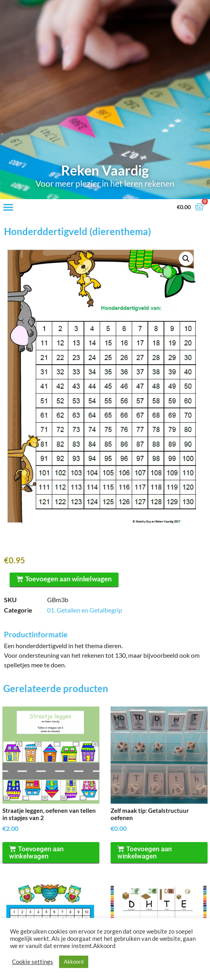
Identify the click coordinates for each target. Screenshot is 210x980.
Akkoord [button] (74, 962)
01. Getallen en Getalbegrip (85, 610)
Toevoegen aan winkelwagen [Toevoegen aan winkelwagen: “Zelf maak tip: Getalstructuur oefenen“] (145, 852)
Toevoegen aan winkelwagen (68, 579)
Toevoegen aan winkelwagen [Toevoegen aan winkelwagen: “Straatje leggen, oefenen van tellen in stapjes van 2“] (36, 852)
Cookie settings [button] (33, 962)
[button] (8, 207)
